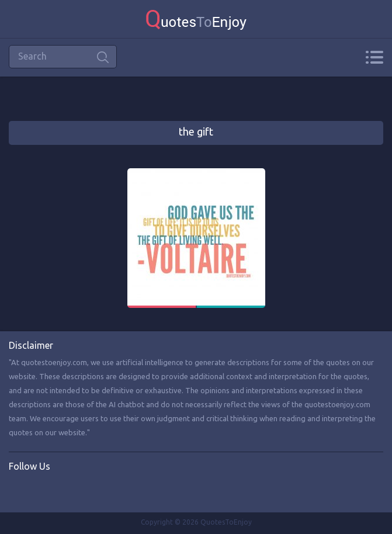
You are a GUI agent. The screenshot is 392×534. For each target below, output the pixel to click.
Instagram (66, 491)
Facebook (18, 491)
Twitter (42, 491)
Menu (374, 57)
